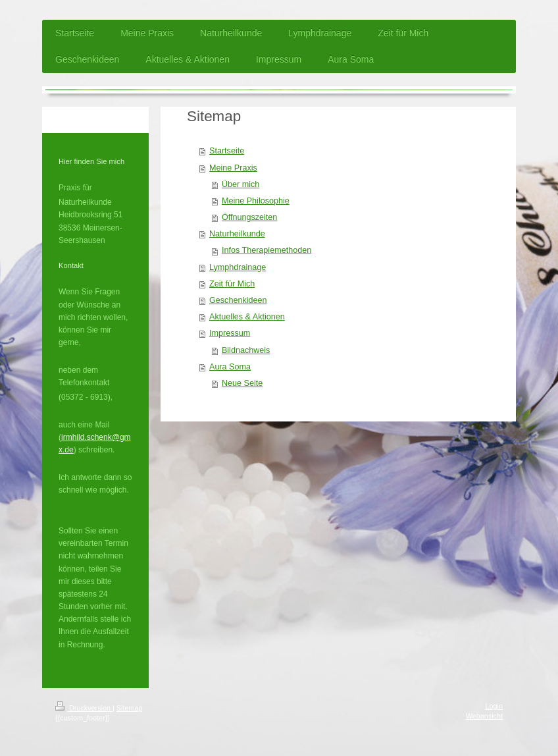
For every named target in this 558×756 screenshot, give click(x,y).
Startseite (227, 151)
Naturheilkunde (237, 234)
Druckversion (84, 708)
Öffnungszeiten (250, 217)
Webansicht (484, 716)
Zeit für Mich (232, 284)
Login (494, 706)
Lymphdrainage (238, 267)
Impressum (230, 333)
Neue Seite (242, 383)
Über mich (241, 184)
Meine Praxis (233, 168)
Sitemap (130, 708)
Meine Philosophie (256, 201)
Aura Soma (230, 367)
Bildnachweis (246, 350)
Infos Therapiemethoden (266, 250)
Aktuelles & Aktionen (247, 317)
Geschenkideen (238, 300)
